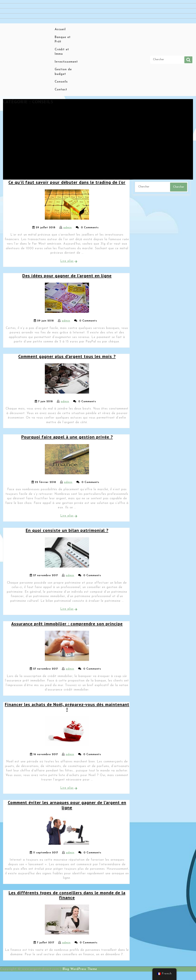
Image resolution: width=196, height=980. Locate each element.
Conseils (61, 82)
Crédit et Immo (62, 52)
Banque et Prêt (63, 40)
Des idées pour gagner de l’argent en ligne (67, 276)
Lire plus (67, 261)
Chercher (188, 60)
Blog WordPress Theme (80, 969)
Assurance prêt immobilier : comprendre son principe (67, 624)
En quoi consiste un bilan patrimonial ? (67, 530)
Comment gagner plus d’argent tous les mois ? (67, 356)
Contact (61, 90)
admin (68, 228)
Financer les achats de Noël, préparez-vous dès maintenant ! (67, 707)
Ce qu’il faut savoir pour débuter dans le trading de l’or (67, 182)
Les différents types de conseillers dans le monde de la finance (67, 895)
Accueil (60, 29)
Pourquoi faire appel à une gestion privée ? (67, 437)
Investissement (66, 62)
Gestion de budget (63, 72)
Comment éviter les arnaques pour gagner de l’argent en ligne (67, 805)
